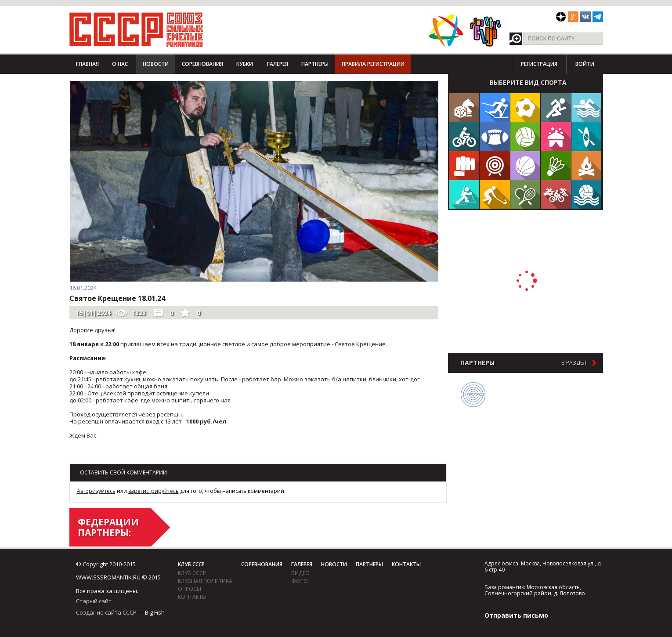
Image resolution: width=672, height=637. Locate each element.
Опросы (190, 589)
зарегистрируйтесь (154, 491)
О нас (120, 64)
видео (300, 573)
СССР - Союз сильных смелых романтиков (136, 29)
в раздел (574, 363)
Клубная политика (205, 581)
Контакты (192, 597)
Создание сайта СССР (106, 612)
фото (300, 581)
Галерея (278, 64)
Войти (585, 64)
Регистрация (539, 64)
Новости (156, 64)
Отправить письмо (516, 615)
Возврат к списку (91, 455)
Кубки (245, 64)
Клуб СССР (191, 564)
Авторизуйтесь (96, 491)
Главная (87, 64)
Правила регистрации (373, 64)
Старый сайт (94, 601)
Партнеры (315, 64)
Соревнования (202, 64)
